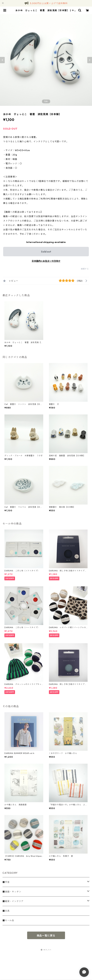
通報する (85, 269)
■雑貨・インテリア (13, 901)
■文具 (6, 911)
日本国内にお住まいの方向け (46, 261)
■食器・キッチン (12, 892)
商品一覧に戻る (46, 936)
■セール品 (8, 920)
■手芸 (6, 882)
